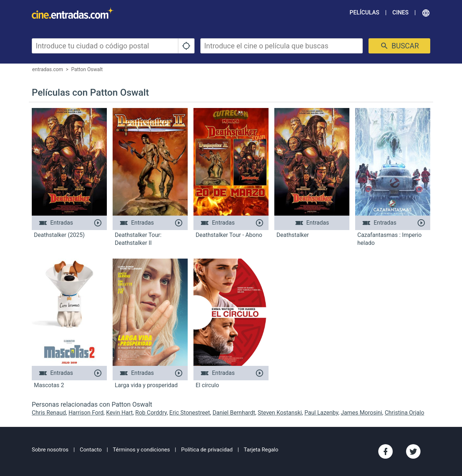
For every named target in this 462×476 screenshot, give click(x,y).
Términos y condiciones (141, 450)
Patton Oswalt (87, 69)
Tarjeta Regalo (261, 450)
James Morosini (361, 413)
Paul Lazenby (321, 413)
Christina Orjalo (404, 413)
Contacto (91, 450)
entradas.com (48, 69)
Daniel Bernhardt (234, 413)
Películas (365, 12)
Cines (400, 12)
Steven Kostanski (280, 413)
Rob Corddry (151, 413)
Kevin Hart (119, 413)
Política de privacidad (207, 450)
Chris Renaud (49, 413)
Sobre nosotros (50, 450)
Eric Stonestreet (190, 413)
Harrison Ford (86, 413)
